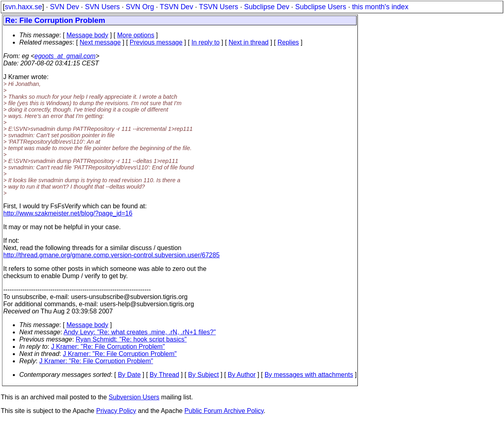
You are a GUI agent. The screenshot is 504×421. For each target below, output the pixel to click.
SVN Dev (64, 7)
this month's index (380, 7)
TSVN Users (218, 7)
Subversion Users (134, 397)
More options (136, 35)
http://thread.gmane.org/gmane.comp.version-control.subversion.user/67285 (111, 255)
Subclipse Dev (267, 7)
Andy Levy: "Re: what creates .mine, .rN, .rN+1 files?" (140, 332)
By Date (129, 375)
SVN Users (102, 7)
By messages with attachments (309, 375)
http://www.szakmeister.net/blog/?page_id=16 (68, 213)
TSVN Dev (177, 7)
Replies (288, 42)
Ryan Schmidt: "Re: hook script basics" (131, 339)
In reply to (206, 42)
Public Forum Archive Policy (224, 411)
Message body (87, 35)
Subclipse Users (321, 7)
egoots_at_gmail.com (65, 56)
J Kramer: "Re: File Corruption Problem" (108, 347)
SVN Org (140, 7)
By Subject (203, 375)
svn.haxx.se (23, 7)
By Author (242, 375)
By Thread (165, 375)
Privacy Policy (116, 411)
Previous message (156, 42)
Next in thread (249, 42)
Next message (100, 42)
